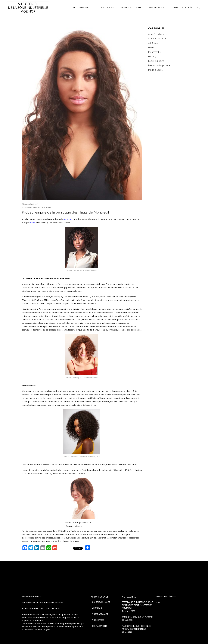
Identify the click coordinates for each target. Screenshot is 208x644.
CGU (159, 603)
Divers (151, 47)
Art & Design (154, 43)
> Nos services (97, 620)
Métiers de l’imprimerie (159, 65)
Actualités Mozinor (30, 207)
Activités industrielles (158, 34)
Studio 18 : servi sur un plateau (137, 617)
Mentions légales (166, 597)
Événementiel (155, 52)
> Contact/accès (99, 626)
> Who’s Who (97, 608)
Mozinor (67, 219)
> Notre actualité (99, 614)
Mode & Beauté (45, 207)
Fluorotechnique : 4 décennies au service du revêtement (137, 627)
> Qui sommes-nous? (100, 602)
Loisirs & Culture (156, 61)
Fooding (152, 56)
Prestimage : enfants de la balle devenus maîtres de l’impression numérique (137, 605)
